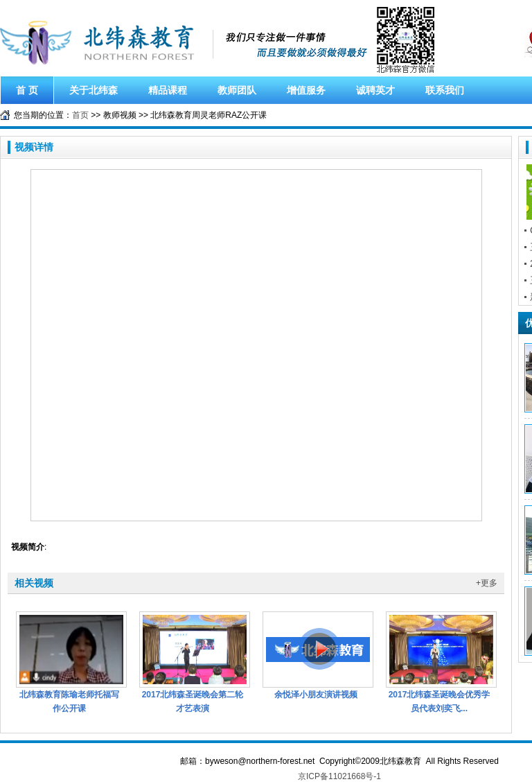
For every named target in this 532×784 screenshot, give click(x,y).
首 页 (27, 90)
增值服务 (306, 90)
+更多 (487, 583)
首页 (80, 115)
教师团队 (237, 90)
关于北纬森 (94, 90)
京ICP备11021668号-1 (339, 776)
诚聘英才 (375, 90)
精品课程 (168, 90)
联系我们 (445, 90)
